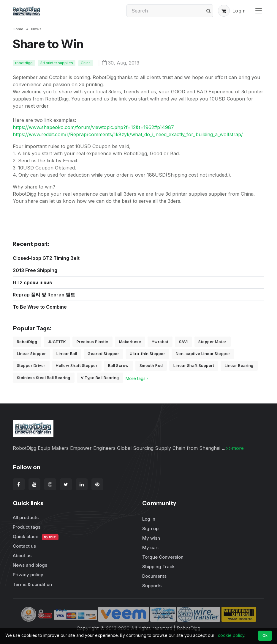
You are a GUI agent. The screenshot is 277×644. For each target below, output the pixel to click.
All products (26, 517)
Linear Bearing (239, 365)
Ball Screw (118, 365)
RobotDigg (27, 342)
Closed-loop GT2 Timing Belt (46, 258)
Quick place (36, 537)
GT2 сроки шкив (32, 282)
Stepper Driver (31, 365)
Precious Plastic (92, 342)
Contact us (24, 546)
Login (239, 11)
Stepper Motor (212, 342)
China (86, 63)
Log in (149, 519)
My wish (151, 538)
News (36, 29)
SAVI (183, 342)
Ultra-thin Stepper (147, 354)
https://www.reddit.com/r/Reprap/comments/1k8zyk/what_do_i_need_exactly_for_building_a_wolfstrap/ (128, 134)
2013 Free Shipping (35, 270)
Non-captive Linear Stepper (203, 354)
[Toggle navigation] (259, 11)
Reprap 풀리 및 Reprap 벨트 (44, 295)
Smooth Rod (151, 365)
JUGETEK (57, 342)
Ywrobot (160, 342)
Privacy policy (28, 575)
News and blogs (30, 565)
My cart (151, 548)
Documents (154, 576)
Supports (152, 586)
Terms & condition (32, 584)
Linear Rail (67, 354)
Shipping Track (158, 567)
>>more (235, 448)
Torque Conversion (163, 557)
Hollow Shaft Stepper (77, 365)
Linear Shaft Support (194, 365)
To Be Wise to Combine (40, 307)
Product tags (27, 527)
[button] (224, 11)
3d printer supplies (57, 63)
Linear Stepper (31, 354)
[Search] (170, 11)
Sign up (150, 528)
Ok (265, 635)
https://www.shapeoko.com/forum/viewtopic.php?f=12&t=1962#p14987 (93, 127)
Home (18, 29)
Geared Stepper (103, 354)
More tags (137, 378)
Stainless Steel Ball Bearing (44, 378)
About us (22, 556)
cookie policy (231, 635)
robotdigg (24, 63)
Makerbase (130, 342)
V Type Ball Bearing (100, 378)
